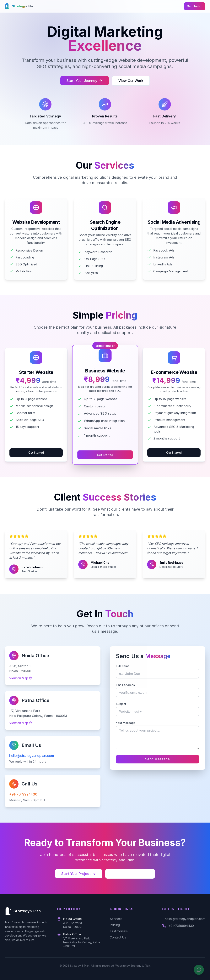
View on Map (19, 678)
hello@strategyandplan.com (30, 756)
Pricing (115, 925)
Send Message (160, 759)
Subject (124, 704)
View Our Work (131, 81)
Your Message (129, 723)
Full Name (126, 666)
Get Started (195, 6)
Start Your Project (79, 874)
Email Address (128, 685)
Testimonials (119, 931)
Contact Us (118, 937)
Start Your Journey (85, 81)
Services (116, 919)
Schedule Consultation (130, 874)
